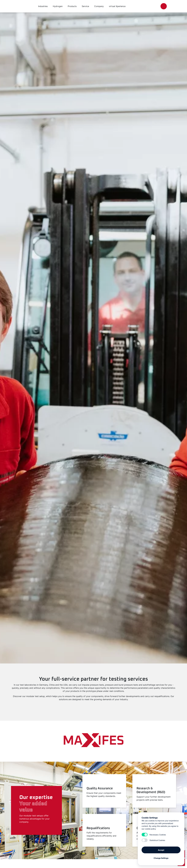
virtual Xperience (117, 6)
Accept (161, 850)
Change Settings (161, 858)
